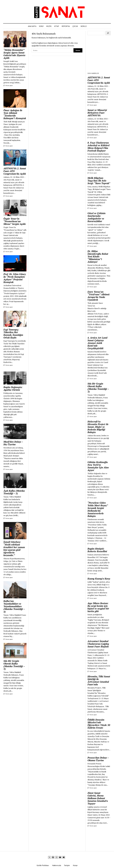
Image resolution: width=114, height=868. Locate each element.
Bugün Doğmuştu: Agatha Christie (13, 388)
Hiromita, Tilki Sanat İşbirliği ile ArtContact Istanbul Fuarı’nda (99, 680)
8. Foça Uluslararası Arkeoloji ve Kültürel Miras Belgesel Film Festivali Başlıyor (98, 147)
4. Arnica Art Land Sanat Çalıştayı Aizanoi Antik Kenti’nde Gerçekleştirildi (97, 343)
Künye (75, 865)
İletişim (67, 865)
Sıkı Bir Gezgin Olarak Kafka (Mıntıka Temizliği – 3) (14, 665)
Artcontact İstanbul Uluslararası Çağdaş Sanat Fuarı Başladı (98, 644)
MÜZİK (49, 26)
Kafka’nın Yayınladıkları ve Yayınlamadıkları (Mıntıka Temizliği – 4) (14, 606)
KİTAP (57, 26)
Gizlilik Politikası (43, 865)
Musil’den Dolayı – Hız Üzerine (13, 443)
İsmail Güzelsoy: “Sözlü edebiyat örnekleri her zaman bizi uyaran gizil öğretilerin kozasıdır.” (14, 549)
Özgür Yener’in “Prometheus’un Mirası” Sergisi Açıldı (15, 221)
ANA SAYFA (32, 26)
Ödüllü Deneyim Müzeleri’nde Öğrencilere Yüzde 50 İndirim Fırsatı (99, 724)
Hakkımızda (57, 865)
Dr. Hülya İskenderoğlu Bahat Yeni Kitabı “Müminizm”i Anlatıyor (98, 256)
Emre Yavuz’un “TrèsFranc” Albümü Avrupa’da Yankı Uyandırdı (98, 296)
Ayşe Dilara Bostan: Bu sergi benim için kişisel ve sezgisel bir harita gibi (98, 607)
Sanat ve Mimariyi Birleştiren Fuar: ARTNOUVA (97, 113)
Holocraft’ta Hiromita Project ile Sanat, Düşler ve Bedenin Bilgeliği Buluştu (98, 427)
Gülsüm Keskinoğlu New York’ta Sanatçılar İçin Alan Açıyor (98, 466)
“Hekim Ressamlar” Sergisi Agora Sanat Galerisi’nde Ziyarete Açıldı (14, 54)
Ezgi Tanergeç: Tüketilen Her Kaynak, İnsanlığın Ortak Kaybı (13, 334)
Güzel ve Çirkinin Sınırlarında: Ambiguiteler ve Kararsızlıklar (96, 217)
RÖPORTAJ (66, 26)
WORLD (84, 26)
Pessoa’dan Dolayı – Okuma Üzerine (98, 759)
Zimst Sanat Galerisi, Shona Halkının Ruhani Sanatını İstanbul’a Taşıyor (98, 798)
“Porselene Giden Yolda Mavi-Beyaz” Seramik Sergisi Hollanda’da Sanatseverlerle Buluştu (98, 509)
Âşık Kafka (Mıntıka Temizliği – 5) (14, 492)
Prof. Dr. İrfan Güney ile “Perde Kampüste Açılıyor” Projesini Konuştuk (15, 278)
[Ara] (108, 33)
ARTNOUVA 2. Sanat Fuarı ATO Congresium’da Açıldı (15, 171)
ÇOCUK (75, 26)
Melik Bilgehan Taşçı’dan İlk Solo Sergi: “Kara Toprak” (99, 181)
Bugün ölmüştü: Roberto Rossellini (97, 550)
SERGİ (41, 26)
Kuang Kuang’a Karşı (99, 579)
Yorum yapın (8, 85)
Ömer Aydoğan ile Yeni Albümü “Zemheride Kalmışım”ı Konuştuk (15, 114)
